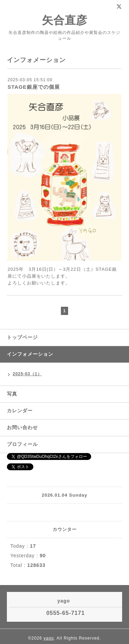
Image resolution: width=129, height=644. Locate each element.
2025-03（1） (27, 374)
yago (49, 638)
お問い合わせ (22, 427)
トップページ (22, 337)
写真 (12, 394)
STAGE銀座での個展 (34, 87)
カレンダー (20, 411)
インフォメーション (30, 354)
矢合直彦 (65, 20)
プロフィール (22, 444)
